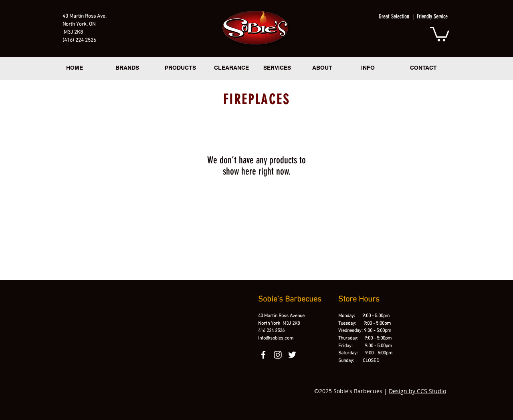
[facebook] (263, 355)
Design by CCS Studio (417, 391)
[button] (440, 33)
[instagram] (278, 355)
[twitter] (292, 355)
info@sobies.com (276, 338)
